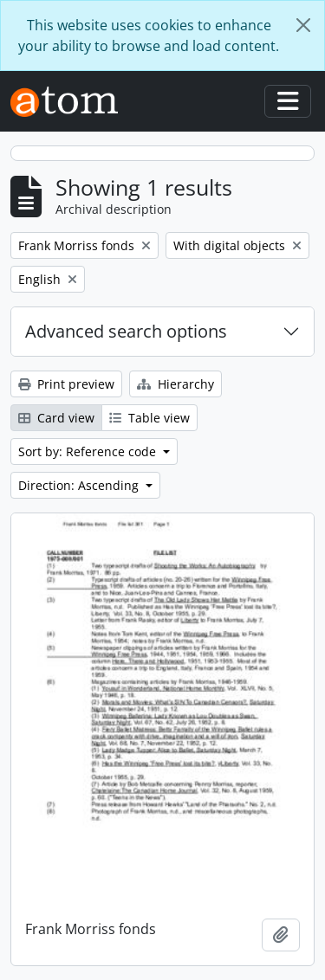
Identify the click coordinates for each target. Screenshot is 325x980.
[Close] (303, 25)
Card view (56, 418)
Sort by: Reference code (89, 451)
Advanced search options (126, 331)
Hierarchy (175, 384)
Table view (149, 418)
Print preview (66, 384)
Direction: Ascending (80, 485)
